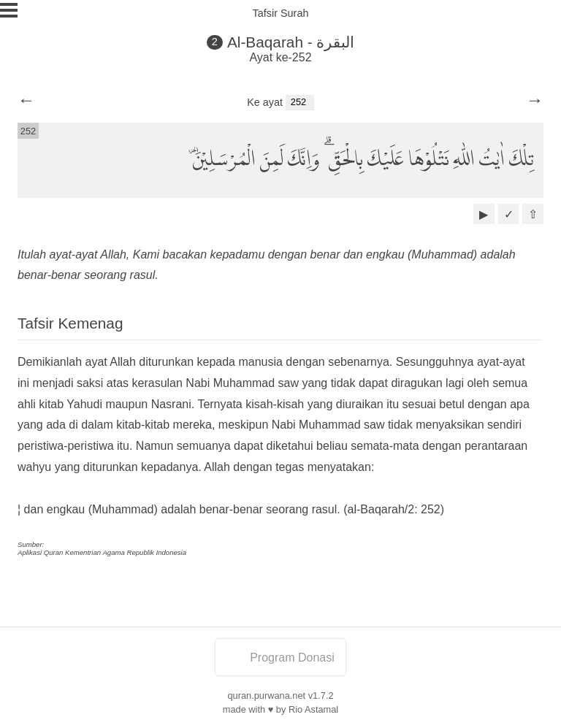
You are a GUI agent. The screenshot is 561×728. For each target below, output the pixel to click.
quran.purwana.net (266, 696)
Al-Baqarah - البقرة (291, 42)
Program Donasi (280, 658)
